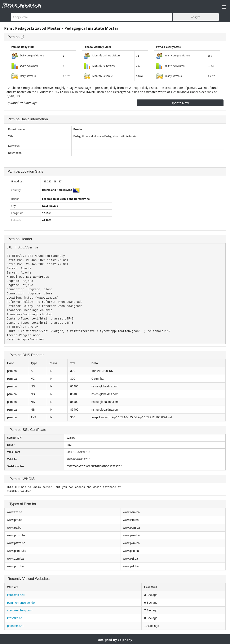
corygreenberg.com (20, 610)
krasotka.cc (15, 618)
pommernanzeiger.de (21, 603)
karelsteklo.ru (16, 595)
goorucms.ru (15, 626)
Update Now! (180, 103)
